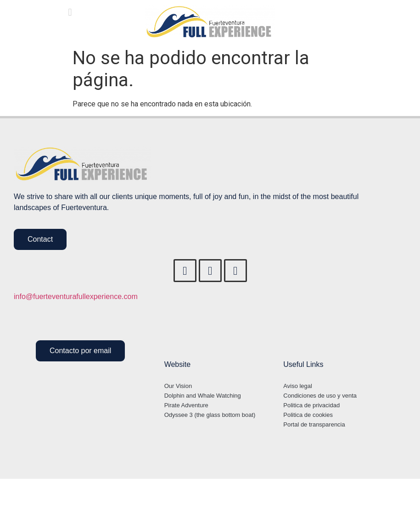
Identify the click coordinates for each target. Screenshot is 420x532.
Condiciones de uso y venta (320, 396)
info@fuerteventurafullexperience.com (76, 297)
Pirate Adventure (186, 405)
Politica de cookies (308, 415)
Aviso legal (298, 386)
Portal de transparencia (314, 424)
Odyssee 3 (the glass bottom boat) (210, 415)
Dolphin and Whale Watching (203, 396)
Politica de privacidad (311, 405)
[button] (70, 12)
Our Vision (178, 386)
